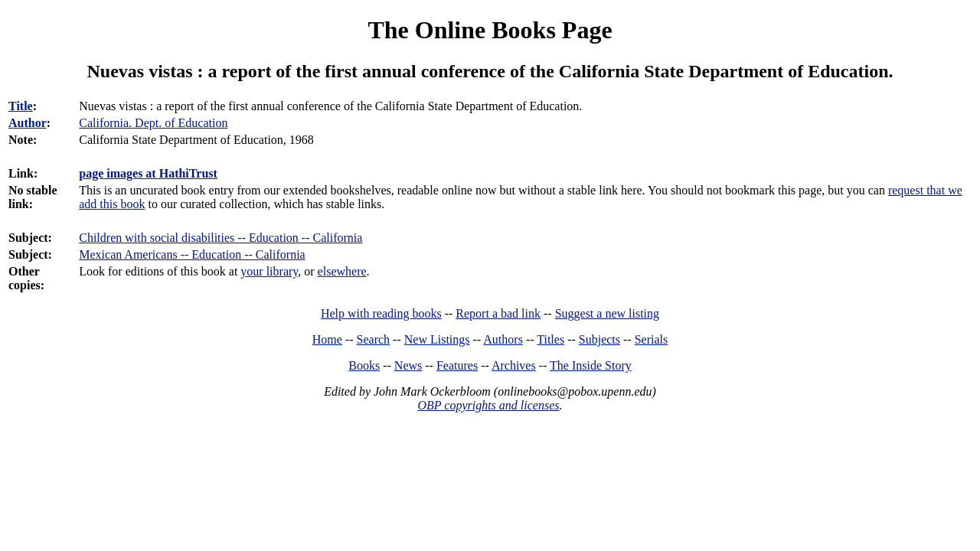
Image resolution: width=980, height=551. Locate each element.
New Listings (437, 339)
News (408, 365)
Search (374, 339)
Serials (652, 339)
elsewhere (342, 271)
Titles (550, 339)
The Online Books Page (490, 30)
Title (21, 106)
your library (269, 271)
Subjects (599, 339)
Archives (514, 365)
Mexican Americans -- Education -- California (192, 254)
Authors (503, 339)
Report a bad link (498, 313)
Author (28, 123)
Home (327, 339)
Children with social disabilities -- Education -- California (220, 238)
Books (364, 365)
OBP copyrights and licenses (488, 405)
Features (457, 365)
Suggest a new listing (607, 313)
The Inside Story (591, 365)
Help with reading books (381, 313)
